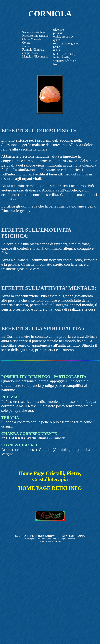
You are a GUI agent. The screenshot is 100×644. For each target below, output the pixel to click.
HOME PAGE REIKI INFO (50, 488)
